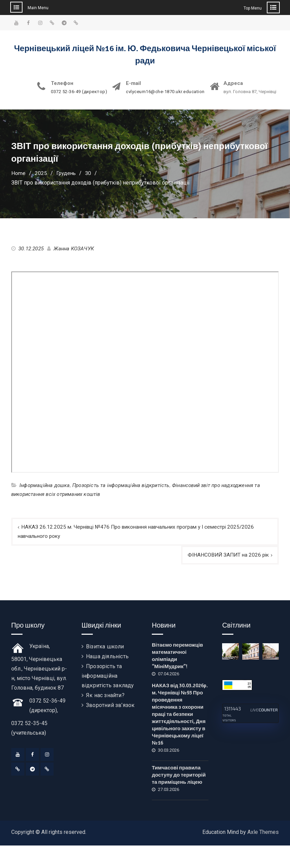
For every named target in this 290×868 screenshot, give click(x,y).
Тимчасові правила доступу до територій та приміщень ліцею (179, 776)
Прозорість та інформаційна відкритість (121, 485)
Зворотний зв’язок (110, 706)
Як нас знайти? (105, 696)
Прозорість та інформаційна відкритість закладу (108, 677)
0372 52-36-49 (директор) (79, 92)
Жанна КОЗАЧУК (74, 249)
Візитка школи (105, 648)
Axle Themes (263, 833)
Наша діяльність (107, 657)
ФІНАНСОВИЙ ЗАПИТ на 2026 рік (227, 556)
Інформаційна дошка (45, 485)
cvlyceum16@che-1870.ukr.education (165, 92)
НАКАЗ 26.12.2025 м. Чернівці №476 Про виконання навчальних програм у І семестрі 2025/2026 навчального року (142, 532)
